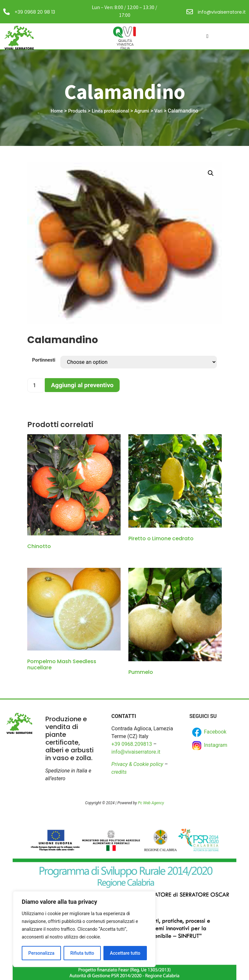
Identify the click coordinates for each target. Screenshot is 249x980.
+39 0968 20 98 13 (35, 12)
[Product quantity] (35, 385)
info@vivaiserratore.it (222, 12)
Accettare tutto (125, 953)
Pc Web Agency (151, 803)
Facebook (209, 732)
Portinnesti (44, 360)
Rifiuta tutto (82, 953)
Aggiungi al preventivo (82, 385)
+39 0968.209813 (132, 744)
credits (119, 772)
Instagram (209, 746)
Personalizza (41, 953)
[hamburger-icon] (207, 36)
